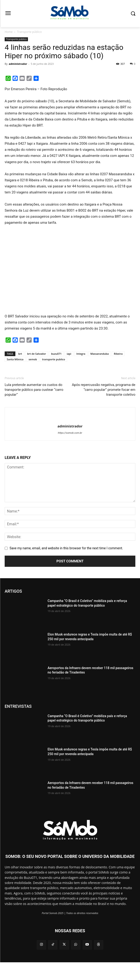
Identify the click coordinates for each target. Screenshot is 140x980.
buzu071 (56, 354)
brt (20, 354)
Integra (81, 354)
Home (9, 32)
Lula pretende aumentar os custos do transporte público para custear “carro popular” (34, 390)
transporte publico (54, 359)
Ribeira (118, 354)
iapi (69, 354)
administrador (18, 64)
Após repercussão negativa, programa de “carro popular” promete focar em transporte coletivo (104, 390)
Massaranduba (100, 354)
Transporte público (29, 32)
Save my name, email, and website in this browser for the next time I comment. (66, 548)
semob (33, 359)
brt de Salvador (36, 354)
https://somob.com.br (70, 433)
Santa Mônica (15, 359)
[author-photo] (70, 418)
